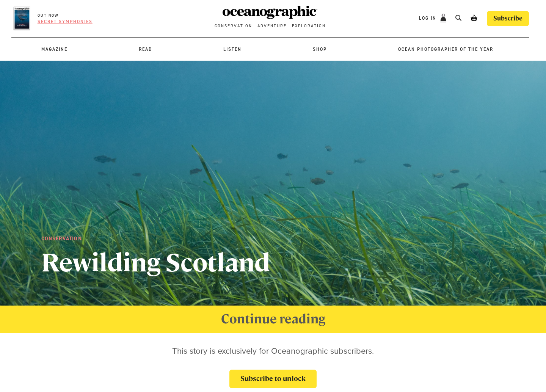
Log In (429, 18)
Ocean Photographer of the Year (446, 49)
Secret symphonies (65, 22)
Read (145, 49)
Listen (232, 49)
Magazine (54, 49)
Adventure (272, 26)
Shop (320, 49)
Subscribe (508, 18)
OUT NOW (48, 15)
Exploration (309, 26)
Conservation (233, 26)
